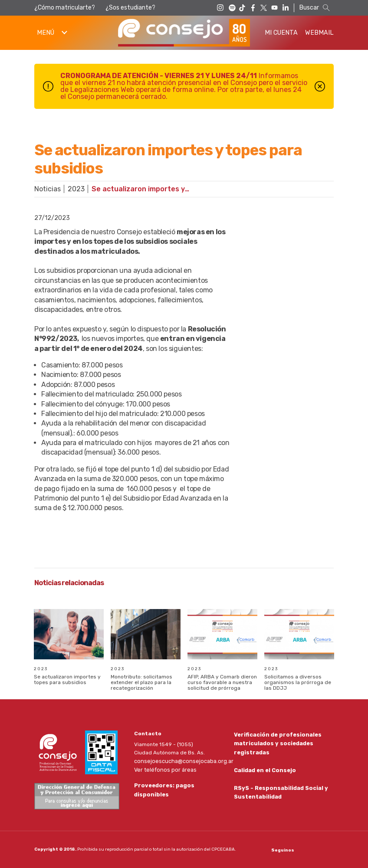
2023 (76, 189)
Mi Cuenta (281, 33)
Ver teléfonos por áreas (163, 769)
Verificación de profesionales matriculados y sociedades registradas (276, 743)
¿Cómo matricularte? (65, 8)
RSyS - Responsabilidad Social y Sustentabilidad (279, 793)
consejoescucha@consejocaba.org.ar (181, 761)
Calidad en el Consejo (264, 770)
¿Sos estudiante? (130, 8)
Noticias (48, 189)
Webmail (319, 33)
